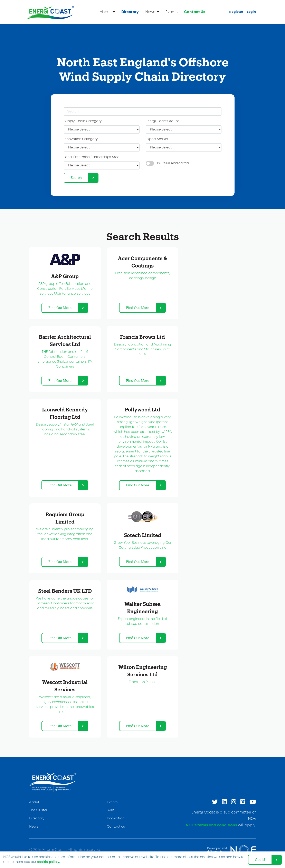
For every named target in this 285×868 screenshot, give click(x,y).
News (152, 12)
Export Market (157, 139)
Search (76, 178)
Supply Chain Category (83, 121)
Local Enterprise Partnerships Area (92, 157)
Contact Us (195, 12)
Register (236, 12)
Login (251, 12)
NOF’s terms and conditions (211, 825)
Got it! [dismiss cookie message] (260, 860)
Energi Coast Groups (163, 121)
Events (172, 12)
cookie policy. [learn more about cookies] (49, 862)
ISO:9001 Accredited (173, 163)
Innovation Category (81, 139)
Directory (130, 12)
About (107, 12)
